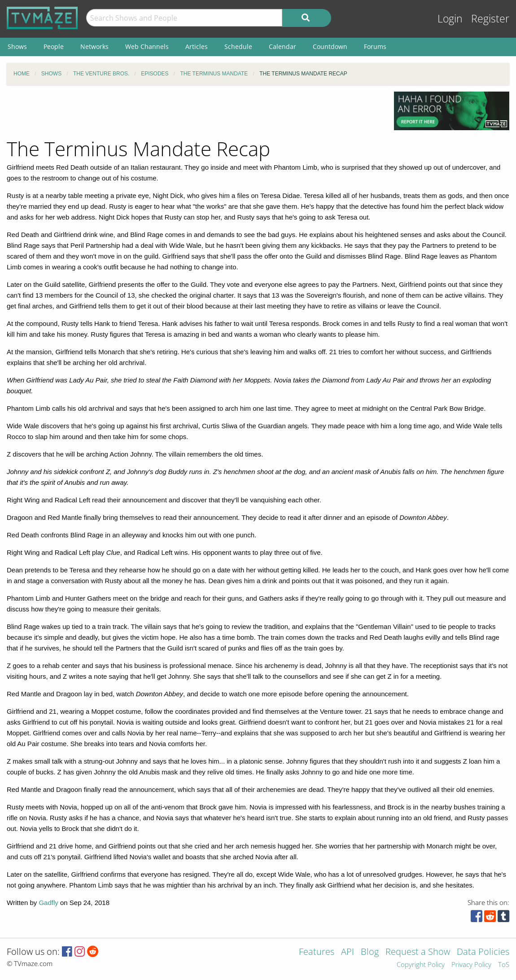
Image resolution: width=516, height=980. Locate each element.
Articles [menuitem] (197, 46)
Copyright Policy (421, 965)
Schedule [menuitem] (238, 46)
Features (317, 952)
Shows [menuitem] (17, 46)
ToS (504, 965)
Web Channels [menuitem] (147, 46)
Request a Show (418, 952)
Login (450, 19)
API (348, 952)
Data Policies (483, 952)
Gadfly (48, 903)
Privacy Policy (471, 965)
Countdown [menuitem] (330, 46)
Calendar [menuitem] (282, 46)
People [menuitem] (54, 46)
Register (490, 19)
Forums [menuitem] (375, 46)
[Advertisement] (193, 112)
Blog (370, 952)
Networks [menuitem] (94, 46)
